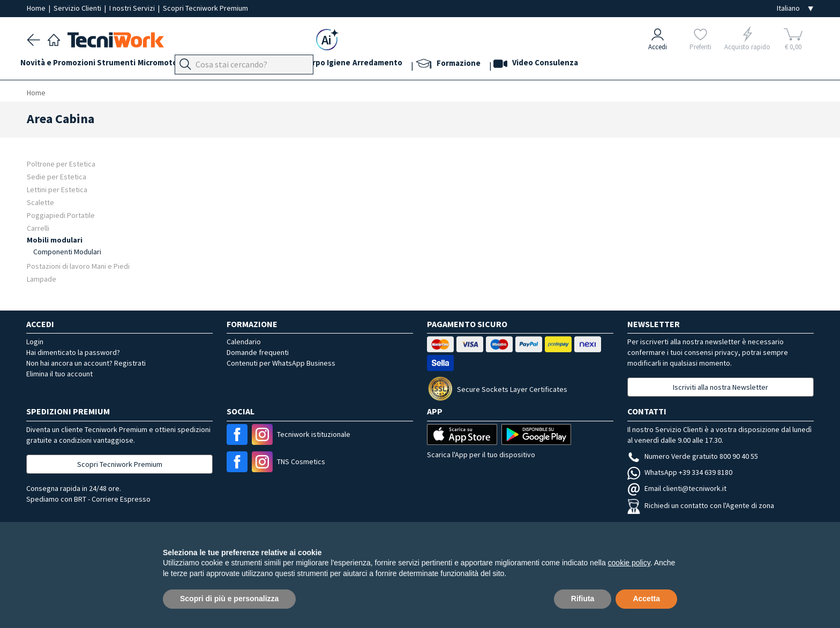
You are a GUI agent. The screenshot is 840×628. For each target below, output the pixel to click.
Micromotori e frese (194, 65)
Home (37, 8)
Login (35, 342)
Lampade (42, 279)
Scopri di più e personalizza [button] (229, 599)
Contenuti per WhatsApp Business (281, 363)
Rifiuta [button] (583, 599)
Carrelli (38, 228)
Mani (275, 65)
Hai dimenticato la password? (73, 352)
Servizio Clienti (78, 8)
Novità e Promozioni (64, 65)
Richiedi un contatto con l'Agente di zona (701, 505)
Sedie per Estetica (57, 176)
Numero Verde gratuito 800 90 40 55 (693, 456)
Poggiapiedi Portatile (61, 215)
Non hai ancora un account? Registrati (86, 363)
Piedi (249, 65)
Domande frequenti (258, 352)
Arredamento (443, 65)
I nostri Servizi (133, 8)
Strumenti (130, 65)
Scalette (40, 202)
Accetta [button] (646, 599)
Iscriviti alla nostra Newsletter (721, 387)
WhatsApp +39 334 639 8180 (680, 472)
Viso (300, 65)
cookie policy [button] (629, 563)
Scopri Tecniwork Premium (205, 8)
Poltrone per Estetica (61, 164)
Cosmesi (331, 65)
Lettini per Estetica (57, 189)
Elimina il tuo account (59, 374)
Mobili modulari (55, 240)
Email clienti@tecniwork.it (677, 488)
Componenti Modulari (67, 252)
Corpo (366, 65)
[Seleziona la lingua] (795, 8)
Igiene (398, 65)
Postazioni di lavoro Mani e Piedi (78, 266)
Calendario (244, 342)
